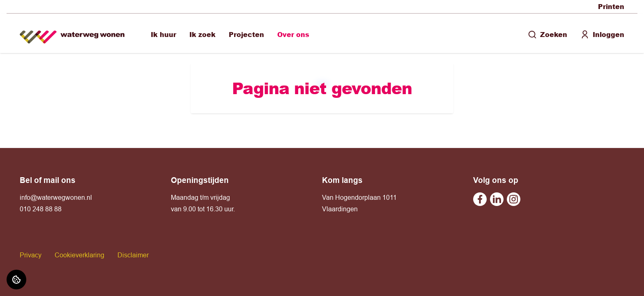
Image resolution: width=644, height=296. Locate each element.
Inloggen (602, 34)
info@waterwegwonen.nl (56, 197)
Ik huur (163, 34)
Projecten (246, 34)
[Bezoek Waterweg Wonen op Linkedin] (497, 199)
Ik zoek (202, 34)
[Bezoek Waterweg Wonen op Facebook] (480, 199)
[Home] (72, 34)
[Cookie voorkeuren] (16, 280)
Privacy (31, 255)
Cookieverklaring (79, 255)
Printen (611, 6)
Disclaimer (133, 255)
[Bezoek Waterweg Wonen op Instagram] (514, 199)
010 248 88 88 (41, 209)
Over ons (293, 34)
